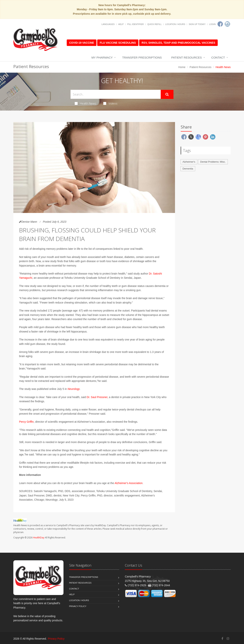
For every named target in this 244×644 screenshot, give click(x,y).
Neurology (74, 389)
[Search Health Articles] (116, 94)
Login (212, 24)
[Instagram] (227, 24)
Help (121, 24)
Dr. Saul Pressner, (98, 397)
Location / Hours (175, 24)
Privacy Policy (78, 606)
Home (182, 67)
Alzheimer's (189, 162)
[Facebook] (220, 24)
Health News (85, 103)
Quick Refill (155, 24)
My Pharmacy (102, 57)
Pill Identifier (136, 24)
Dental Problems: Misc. (213, 162)
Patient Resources (187, 57)
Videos (110, 103)
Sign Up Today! (197, 24)
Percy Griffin (26, 422)
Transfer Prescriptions (142, 57)
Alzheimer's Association (129, 483)
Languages (108, 24)
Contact (218, 57)
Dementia (188, 169)
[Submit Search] (167, 94)
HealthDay (39, 538)
